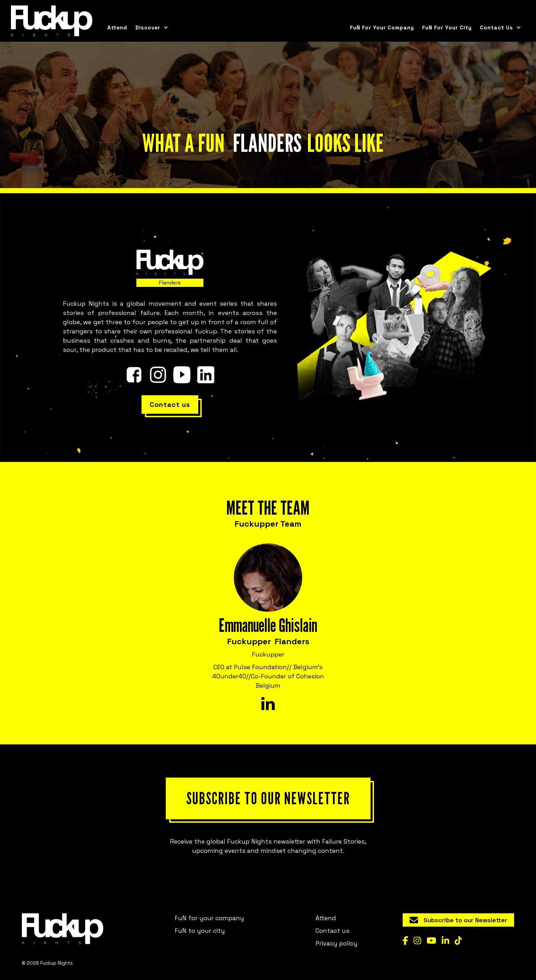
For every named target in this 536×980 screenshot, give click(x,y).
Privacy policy (337, 943)
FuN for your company (382, 28)
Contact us (332, 931)
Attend (117, 28)
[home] (52, 21)
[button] (152, 28)
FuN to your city (200, 931)
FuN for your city (447, 28)
